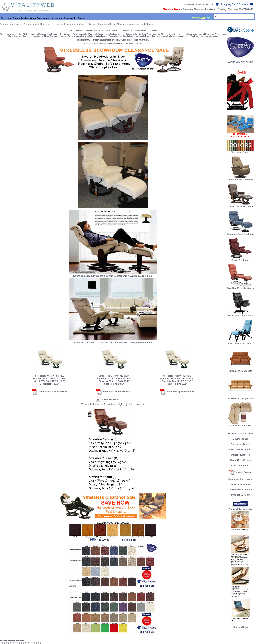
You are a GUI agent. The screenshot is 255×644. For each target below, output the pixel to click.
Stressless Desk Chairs (240, 314)
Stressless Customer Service (198, 4)
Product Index (30, 24)
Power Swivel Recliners (240, 180)
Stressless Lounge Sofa (240, 397)
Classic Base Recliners (240, 205)
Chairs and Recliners (51, 24)
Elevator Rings (240, 439)
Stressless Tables (240, 444)
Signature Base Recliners (240, 233)
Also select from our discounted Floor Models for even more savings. (113, 44)
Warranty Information (240, 490)
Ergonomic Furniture (75, 24)
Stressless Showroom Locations (199, 9)
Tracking (232, 9)
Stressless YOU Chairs (240, 342)
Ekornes (92, 24)
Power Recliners (240, 259)
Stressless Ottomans (240, 449)
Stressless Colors (240, 152)
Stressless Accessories (240, 434)
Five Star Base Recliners (240, 287)
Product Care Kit (240, 495)
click (128, 40)
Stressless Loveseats (240, 370)
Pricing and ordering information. (205, 36)
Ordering (222, 9)
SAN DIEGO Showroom (240, 62)
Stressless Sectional (240, 425)
